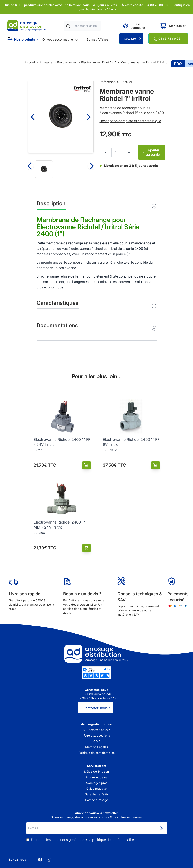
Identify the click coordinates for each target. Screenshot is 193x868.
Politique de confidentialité (96, 753)
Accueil (30, 62)
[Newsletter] (161, 829)
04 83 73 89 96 (169, 39)
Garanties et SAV (96, 794)
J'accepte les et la (82, 840)
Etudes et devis (96, 777)
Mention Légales (97, 747)
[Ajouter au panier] (86, 465)
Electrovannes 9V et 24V (98, 62)
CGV (97, 741)
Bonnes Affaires (97, 39)
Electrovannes (67, 62)
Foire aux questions (97, 735)
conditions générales (68, 840)
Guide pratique (96, 789)
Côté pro (130, 39)
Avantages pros (96, 783)
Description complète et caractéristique (130, 121)
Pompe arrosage (97, 800)
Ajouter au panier (152, 152)
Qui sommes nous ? (97, 730)
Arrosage (46, 62)
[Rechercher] (68, 26)
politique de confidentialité (113, 840)
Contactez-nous (95, 708)
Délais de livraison (96, 772)
